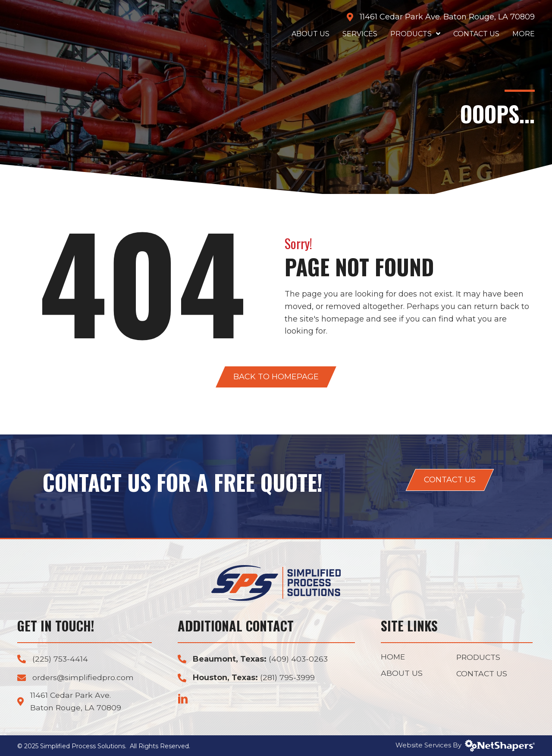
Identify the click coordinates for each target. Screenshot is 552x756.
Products (479, 658)
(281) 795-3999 (288, 678)
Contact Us (482, 675)
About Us (402, 674)
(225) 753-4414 (60, 659)
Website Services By (465, 745)
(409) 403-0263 (299, 659)
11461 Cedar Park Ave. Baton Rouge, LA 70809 (447, 17)
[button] (276, 377)
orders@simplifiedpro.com (84, 678)
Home (393, 657)
